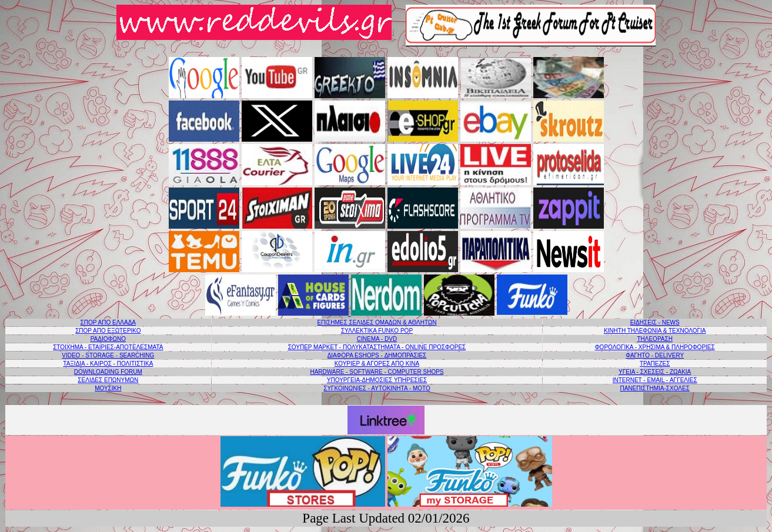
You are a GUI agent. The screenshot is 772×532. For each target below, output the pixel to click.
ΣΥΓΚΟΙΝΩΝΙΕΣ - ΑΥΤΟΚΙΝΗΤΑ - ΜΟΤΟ (377, 388)
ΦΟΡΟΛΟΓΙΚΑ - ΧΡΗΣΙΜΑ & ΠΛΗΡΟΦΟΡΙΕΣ (655, 347)
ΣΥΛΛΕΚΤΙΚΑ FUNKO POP (377, 331)
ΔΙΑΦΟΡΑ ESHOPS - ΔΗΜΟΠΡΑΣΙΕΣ (377, 355)
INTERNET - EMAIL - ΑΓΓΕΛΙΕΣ (655, 380)
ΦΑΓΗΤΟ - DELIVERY (655, 355)
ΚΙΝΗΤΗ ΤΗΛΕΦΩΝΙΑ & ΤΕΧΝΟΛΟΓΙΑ (655, 331)
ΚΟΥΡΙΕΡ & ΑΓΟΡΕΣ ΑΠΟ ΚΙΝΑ (377, 364)
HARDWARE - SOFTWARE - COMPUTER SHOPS (377, 372)
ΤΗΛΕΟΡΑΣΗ (654, 339)
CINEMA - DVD (377, 339)
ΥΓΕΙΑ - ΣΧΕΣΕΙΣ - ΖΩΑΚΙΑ (655, 372)
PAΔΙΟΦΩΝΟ (108, 339)
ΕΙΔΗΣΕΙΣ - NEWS (655, 322)
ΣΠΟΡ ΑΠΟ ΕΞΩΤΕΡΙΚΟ (108, 331)
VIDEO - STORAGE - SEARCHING (108, 355)
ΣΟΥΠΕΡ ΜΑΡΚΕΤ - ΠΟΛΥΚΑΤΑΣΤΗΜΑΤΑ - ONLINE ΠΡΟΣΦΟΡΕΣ (377, 347)
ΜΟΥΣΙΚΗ (108, 388)
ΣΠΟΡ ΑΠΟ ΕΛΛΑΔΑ (108, 322)
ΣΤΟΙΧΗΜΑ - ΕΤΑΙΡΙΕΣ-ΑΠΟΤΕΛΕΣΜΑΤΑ (108, 347)
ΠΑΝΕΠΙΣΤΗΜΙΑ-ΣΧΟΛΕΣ (654, 388)
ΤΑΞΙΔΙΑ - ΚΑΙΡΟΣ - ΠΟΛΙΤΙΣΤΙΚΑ (108, 364)
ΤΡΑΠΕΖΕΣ (655, 364)
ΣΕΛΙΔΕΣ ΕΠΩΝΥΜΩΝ (108, 380)
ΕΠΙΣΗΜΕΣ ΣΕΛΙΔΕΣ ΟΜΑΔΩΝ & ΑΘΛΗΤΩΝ (377, 322)
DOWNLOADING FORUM (108, 372)
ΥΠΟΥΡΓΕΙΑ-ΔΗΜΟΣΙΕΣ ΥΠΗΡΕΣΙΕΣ (377, 380)
